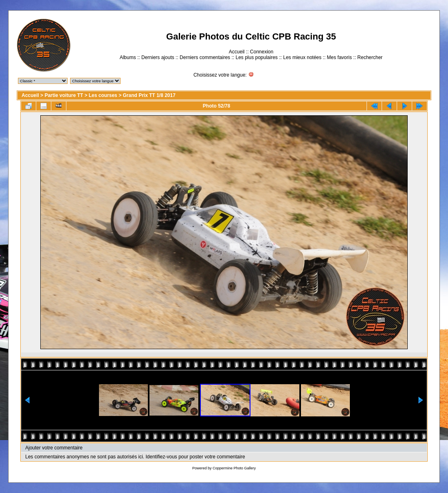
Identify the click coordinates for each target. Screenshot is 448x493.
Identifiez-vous (161, 457)
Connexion (262, 52)
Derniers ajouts (158, 57)
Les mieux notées (302, 57)
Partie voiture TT (64, 95)
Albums (128, 57)
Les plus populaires (256, 57)
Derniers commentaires (205, 57)
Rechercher (370, 57)
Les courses (103, 95)
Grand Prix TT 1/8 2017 (149, 95)
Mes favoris (339, 57)
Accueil (237, 52)
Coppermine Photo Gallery (234, 468)
